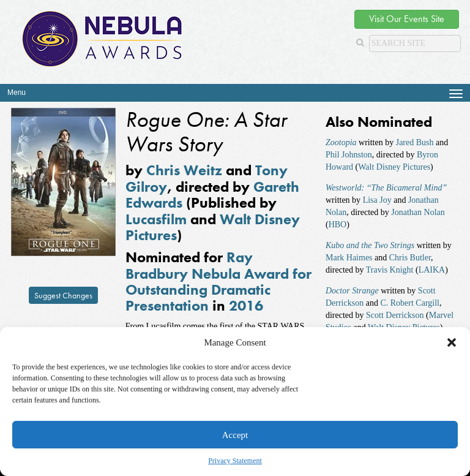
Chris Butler (410, 258)
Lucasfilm (156, 219)
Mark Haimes (349, 258)
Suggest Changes (63, 295)
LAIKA (432, 270)
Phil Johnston (349, 155)
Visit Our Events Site (407, 19)
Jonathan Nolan (418, 212)
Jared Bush (415, 142)
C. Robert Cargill (410, 303)
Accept (235, 435)
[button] (452, 342)
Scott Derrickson (395, 315)
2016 (246, 305)
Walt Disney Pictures (394, 167)
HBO (338, 225)
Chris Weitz (184, 170)
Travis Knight (390, 270)
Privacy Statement (235, 461)
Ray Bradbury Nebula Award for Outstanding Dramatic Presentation (218, 281)
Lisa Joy (377, 200)
